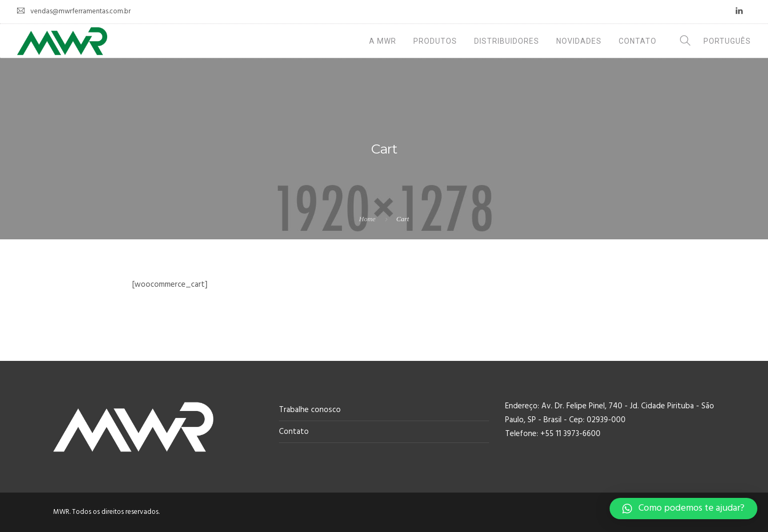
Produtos (435, 41)
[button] (683, 509)
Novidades (579, 41)
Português (727, 41)
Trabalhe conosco (310, 410)
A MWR (383, 41)
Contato (638, 41)
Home (367, 219)
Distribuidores (507, 41)
